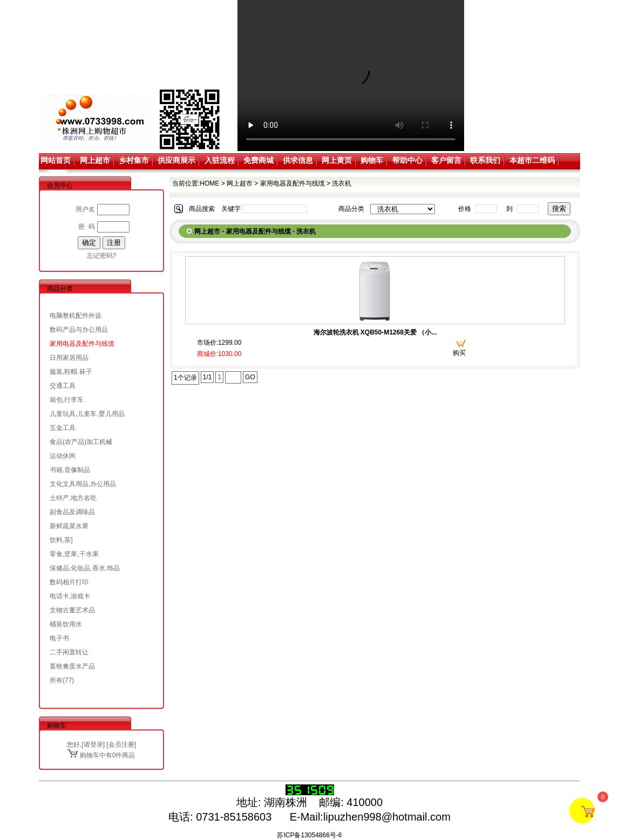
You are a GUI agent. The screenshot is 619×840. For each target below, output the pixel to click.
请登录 (93, 745)
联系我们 (485, 160)
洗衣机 (342, 183)
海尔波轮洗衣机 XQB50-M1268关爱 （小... (375, 332)
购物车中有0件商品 (101, 755)
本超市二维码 (532, 160)
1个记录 (185, 378)
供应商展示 (176, 160)
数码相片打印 (69, 582)
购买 (459, 353)
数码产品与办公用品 (79, 330)
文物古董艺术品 (72, 610)
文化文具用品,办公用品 (83, 484)
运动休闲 (63, 456)
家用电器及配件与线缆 (82, 344)
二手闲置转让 (69, 652)
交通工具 (63, 386)
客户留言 (446, 160)
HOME (209, 183)
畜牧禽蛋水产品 (72, 666)
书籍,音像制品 (70, 470)
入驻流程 (220, 160)
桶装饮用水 (66, 624)
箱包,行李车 (67, 400)
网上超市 (95, 160)
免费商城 (259, 160)
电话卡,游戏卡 (70, 596)
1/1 (208, 377)
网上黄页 (337, 160)
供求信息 (298, 160)
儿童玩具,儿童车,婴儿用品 (87, 414)
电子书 (59, 638)
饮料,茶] (61, 540)
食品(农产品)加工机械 (81, 442)
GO (250, 377)
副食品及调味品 (72, 512)
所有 (56, 680)
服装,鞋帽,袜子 (71, 372)
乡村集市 (134, 160)
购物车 (372, 160)
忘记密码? (102, 256)
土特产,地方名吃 (73, 498)
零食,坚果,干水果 (74, 554)
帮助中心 (407, 160)
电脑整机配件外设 (76, 316)
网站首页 (56, 160)
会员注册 (121, 745)
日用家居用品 (69, 358)
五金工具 (63, 428)
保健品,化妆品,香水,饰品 (85, 568)
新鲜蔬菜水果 (69, 526)
